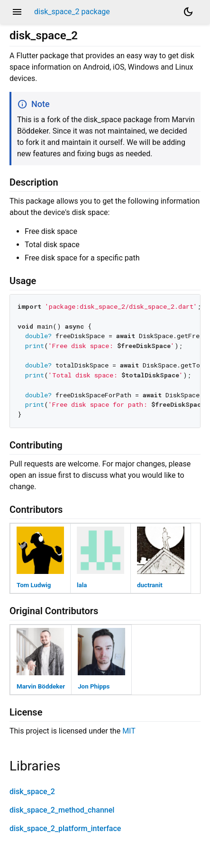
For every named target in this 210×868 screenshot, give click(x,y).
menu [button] (17, 12)
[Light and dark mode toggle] (188, 12)
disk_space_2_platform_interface (65, 828)
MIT (129, 731)
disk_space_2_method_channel (62, 810)
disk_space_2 (32, 792)
